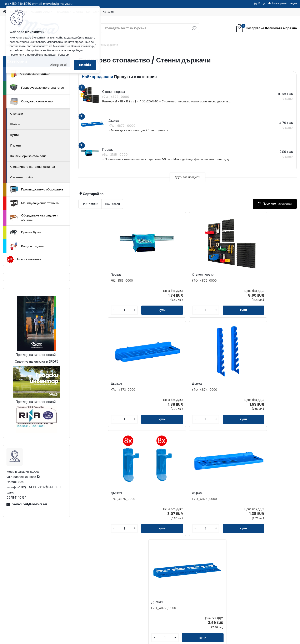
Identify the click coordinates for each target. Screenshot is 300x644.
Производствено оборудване (37, 190)
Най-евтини (90, 204)
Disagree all (59, 65)
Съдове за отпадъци (30, 74)
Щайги (15, 124)
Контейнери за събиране (28, 156)
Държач (198, 275)
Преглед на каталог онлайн (36, 355)
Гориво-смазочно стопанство (37, 88)
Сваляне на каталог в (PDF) (37, 361)
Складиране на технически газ (32, 167)
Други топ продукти (187, 177)
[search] (194, 30)
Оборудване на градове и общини (34, 218)
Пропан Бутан (26, 232)
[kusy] (91, 310)
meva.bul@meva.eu (58, 4)
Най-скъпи (112, 204)
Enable (85, 65)
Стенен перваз (148, 275)
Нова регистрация (285, 3)
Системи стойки (22, 177)
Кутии (14, 135)
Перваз (88, 275)
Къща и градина (27, 246)
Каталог (108, 12)
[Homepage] (5, 12)
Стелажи (17, 114)
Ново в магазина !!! (26, 259)
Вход (262, 3)
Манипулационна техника (34, 203)
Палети (16, 145)
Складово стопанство (31, 102)
